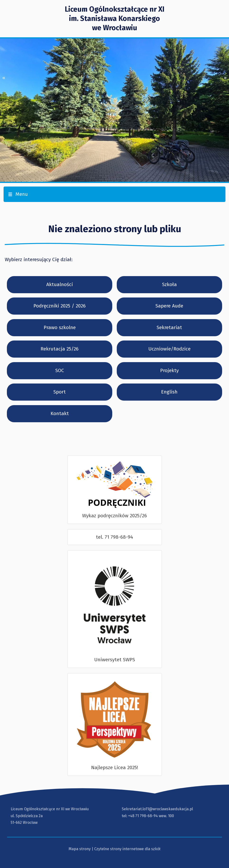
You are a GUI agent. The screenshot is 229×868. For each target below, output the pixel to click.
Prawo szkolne (60, 327)
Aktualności (60, 284)
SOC (60, 370)
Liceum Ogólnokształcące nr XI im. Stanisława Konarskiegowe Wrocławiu (115, 19)
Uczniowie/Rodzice (169, 349)
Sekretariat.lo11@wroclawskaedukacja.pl (157, 809)
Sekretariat (169, 327)
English (169, 392)
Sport (60, 392)
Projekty (169, 370)
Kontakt (60, 413)
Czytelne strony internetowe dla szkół (127, 849)
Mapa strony (80, 849)
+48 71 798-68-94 (143, 816)
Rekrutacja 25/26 (60, 349)
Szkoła (169, 284)
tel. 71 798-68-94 (114, 537)
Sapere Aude (169, 306)
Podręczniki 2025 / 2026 (60, 306)
